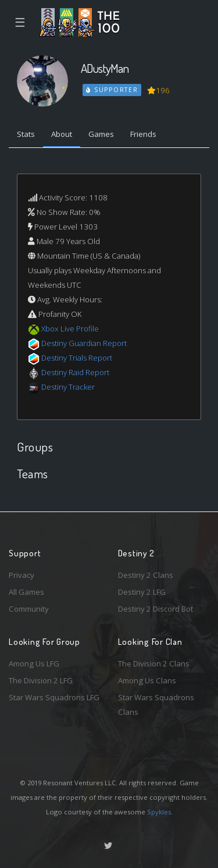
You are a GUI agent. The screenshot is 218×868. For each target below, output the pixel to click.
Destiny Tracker (68, 387)
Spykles (159, 812)
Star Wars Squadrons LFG (54, 697)
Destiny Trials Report (77, 358)
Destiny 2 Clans (146, 575)
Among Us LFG (34, 664)
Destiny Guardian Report (84, 343)
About (62, 134)
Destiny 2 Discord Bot (156, 609)
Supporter (112, 90)
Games (101, 134)
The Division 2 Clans (154, 664)
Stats (26, 134)
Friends (143, 134)
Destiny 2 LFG (142, 592)
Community (29, 609)
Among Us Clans (147, 680)
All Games (26, 592)
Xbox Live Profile (70, 329)
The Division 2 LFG (41, 680)
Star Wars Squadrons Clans (156, 705)
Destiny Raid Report (75, 372)
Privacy (22, 575)
